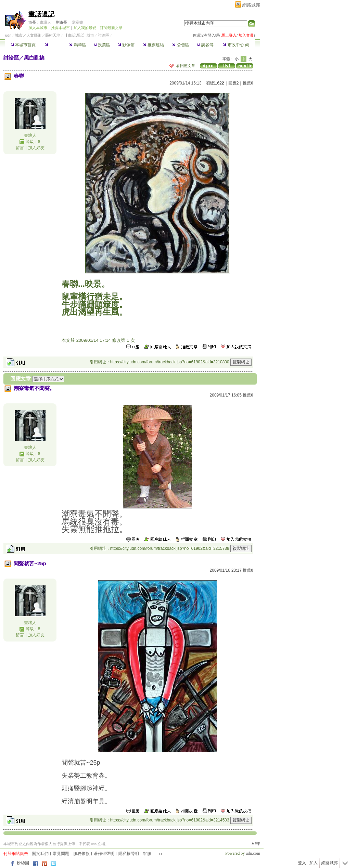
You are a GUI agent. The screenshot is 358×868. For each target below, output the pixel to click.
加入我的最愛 (85, 28)
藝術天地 (53, 35)
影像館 (126, 45)
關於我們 (40, 854)
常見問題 (61, 854)
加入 (314, 863)
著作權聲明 (104, 854)
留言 (20, 148)
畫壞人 (45, 22)
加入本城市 (38, 28)
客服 (147, 854)
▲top (255, 843)
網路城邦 (251, 5)
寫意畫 (78, 22)
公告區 (181, 45)
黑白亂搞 (34, 58)
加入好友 (36, 148)
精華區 (78, 45)
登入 (302, 863)
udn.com (253, 853)
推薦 (248, 83)
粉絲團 (23, 863)
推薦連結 (154, 45)
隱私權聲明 (129, 854)
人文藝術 (34, 35)
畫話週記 (41, 14)
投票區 (102, 45)
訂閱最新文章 (111, 28)
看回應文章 (182, 66)
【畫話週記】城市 (79, 35)
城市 (19, 35)
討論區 (53, 45)
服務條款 (81, 854)
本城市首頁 (23, 45)
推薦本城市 (60, 28)
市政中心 (236, 45)
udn (8, 35)
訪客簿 (205, 45)
